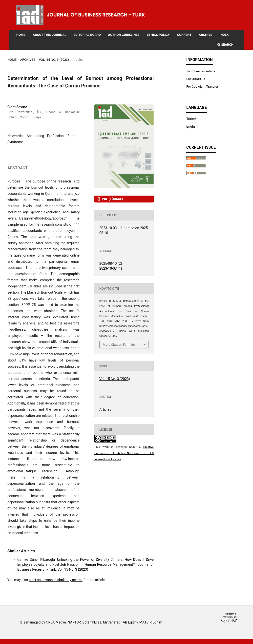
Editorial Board (87, 35)
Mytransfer (111, 622)
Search (225, 45)
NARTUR (74, 622)
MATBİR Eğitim (151, 622)
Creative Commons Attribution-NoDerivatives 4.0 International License (124, 453)
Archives (28, 60)
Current (184, 35)
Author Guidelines (124, 35)
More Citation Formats (119, 345)
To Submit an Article (201, 71)
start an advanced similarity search (56, 580)
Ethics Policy (158, 35)
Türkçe (191, 119)
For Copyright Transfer (202, 87)
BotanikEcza (92, 622)
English (192, 126)
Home (21, 35)
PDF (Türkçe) (112, 199)
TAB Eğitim (129, 622)
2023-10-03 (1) (111, 268)
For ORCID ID (196, 79)
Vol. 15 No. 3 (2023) (54, 60)
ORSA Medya (56, 622)
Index (224, 35)
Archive (205, 35)
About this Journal (49, 35)
